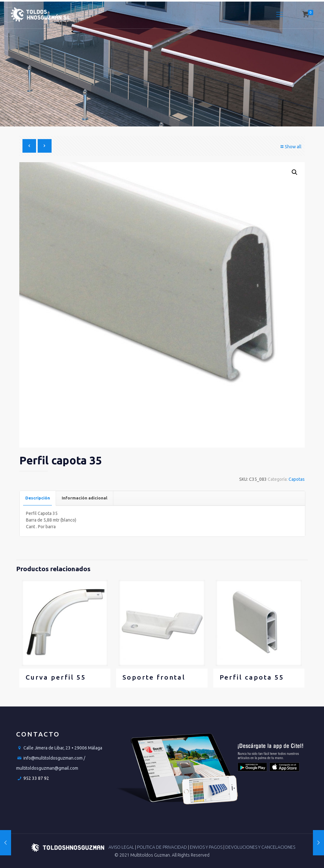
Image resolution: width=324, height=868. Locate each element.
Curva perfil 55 (56, 677)
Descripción (38, 498)
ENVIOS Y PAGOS (207, 847)
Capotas (297, 479)
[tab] (38, 498)
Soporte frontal (154, 677)
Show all (290, 147)
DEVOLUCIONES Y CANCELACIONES (260, 847)
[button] (295, 172)
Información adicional (84, 498)
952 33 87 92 (36, 778)
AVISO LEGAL (122, 847)
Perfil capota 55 (252, 677)
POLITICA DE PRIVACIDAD (162, 847)
